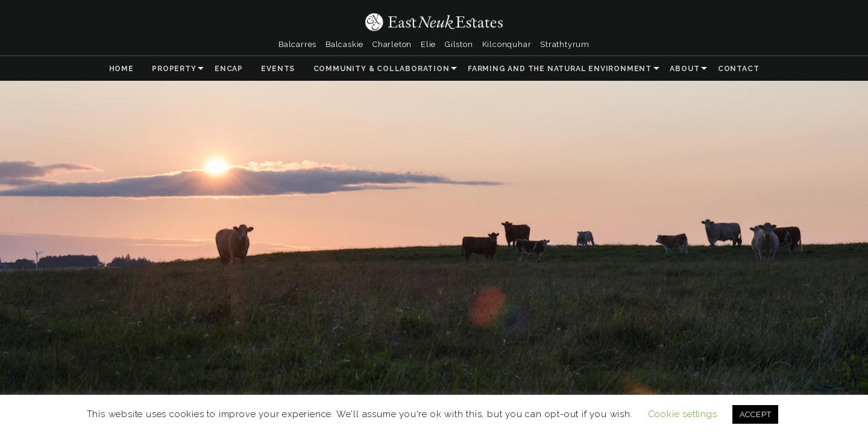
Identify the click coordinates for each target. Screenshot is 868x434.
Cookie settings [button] (683, 414)
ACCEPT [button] (756, 414)
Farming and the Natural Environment (560, 69)
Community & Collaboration (382, 69)
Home (121, 69)
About (684, 69)
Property (174, 69)
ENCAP (229, 69)
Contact (739, 69)
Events (278, 69)
